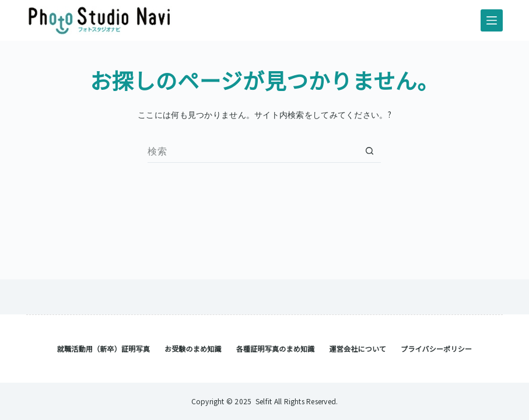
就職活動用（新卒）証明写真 (104, 349)
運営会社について (358, 349)
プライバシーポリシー (436, 349)
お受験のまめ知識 (193, 349)
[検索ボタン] (369, 151)
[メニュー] (492, 20)
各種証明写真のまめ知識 (276, 349)
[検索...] (253, 151)
